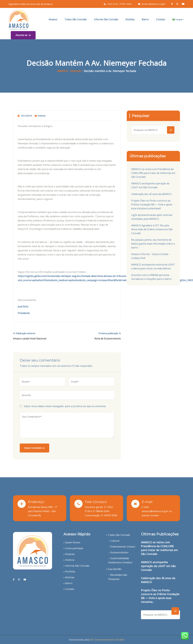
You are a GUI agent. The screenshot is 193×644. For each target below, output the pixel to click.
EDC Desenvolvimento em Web (107, 640)
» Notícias (69, 577)
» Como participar (73, 548)
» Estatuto (69, 554)
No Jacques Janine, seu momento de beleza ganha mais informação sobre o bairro (153, 244)
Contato (161, 19)
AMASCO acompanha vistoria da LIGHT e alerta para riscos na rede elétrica (153, 267)
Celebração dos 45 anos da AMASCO (151, 194)
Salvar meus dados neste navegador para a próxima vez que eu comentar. (65, 406)
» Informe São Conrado (76, 566)
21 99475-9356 (109, 515)
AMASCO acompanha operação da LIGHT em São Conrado (150, 185)
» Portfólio (69, 572)
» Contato (69, 589)
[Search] (171, 130)
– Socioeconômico (118, 552)
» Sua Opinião (114, 569)
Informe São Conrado (106, 19)
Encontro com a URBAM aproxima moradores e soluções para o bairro (151, 277)
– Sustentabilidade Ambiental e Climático (120, 560)
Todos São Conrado (76, 19)
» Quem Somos (72, 542)
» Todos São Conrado (118, 535)
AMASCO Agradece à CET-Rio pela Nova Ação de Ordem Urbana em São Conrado (152, 229)
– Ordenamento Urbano (122, 547)
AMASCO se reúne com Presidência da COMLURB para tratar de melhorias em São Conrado (153, 173)
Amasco (53, 19)
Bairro (145, 19)
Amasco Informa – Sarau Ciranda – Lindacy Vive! (151, 256)
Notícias (130, 19)
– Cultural (114, 541)
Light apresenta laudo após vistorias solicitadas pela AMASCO (152, 217)
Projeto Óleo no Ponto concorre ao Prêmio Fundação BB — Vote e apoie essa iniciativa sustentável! (152, 205)
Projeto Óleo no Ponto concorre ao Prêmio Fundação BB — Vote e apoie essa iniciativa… (160, 596)
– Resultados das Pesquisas (118, 577)
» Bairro (68, 583)
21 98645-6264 (101, 511)
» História (69, 560)
